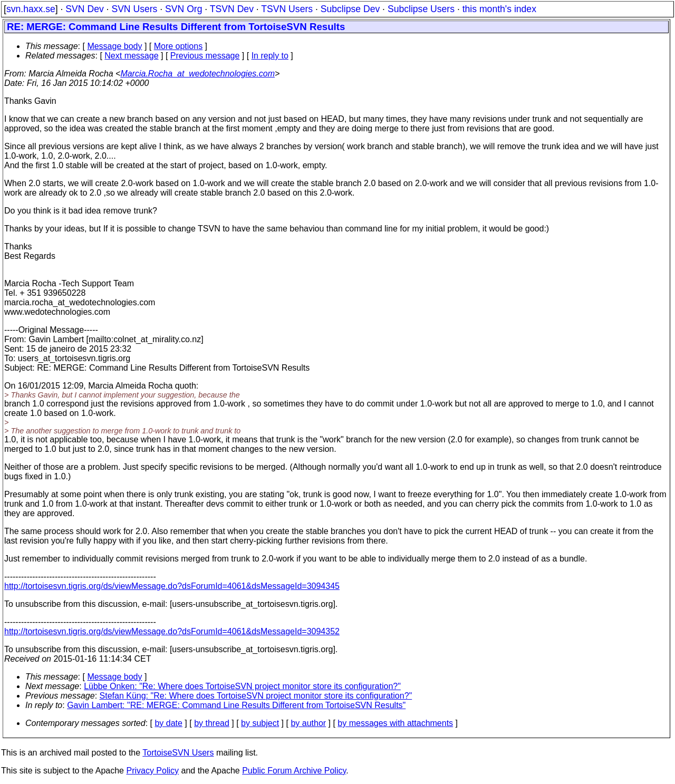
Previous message (205, 56)
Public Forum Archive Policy (294, 771)
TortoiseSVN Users (178, 753)
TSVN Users (287, 9)
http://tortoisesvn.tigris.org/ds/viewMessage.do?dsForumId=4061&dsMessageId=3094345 (172, 586)
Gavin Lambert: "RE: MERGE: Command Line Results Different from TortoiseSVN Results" (236, 705)
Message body (114, 46)
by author (308, 723)
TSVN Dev (232, 9)
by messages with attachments (395, 723)
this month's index (499, 9)
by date (168, 723)
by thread (212, 723)
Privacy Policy (152, 771)
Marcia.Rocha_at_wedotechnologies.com (197, 74)
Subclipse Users (421, 9)
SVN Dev (84, 9)
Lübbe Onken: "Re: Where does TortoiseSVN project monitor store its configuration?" (242, 686)
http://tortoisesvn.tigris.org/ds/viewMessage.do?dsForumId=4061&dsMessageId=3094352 (172, 631)
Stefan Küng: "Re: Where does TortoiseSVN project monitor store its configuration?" (256, 696)
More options (179, 46)
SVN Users (134, 9)
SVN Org (184, 9)
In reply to (270, 56)
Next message (131, 56)
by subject (260, 723)
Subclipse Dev (350, 9)
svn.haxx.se (31, 9)
